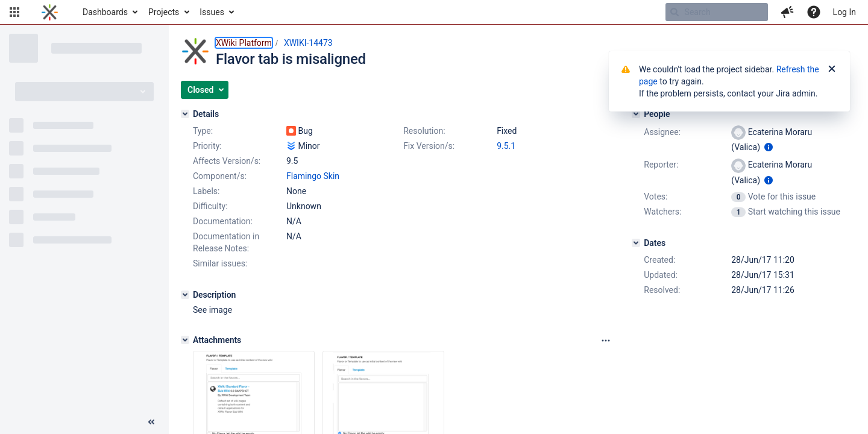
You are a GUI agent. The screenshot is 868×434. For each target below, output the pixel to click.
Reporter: (661, 165)
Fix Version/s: (429, 146)
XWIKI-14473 (308, 43)
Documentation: (223, 221)
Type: (203, 131)
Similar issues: (220, 263)
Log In (844, 12)
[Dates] (636, 243)
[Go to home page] (50, 12)
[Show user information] (769, 147)
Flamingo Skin (313, 176)
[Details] (185, 114)
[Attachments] (185, 340)
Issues (212, 12)
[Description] (185, 295)
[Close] (832, 69)
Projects (164, 12)
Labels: (206, 191)
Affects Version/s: (227, 161)
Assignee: (662, 132)
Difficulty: (210, 206)
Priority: (207, 146)
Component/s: (220, 176)
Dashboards (105, 12)
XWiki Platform (244, 43)
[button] (14, 12)
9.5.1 (506, 146)
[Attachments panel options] (606, 341)
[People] (636, 114)
